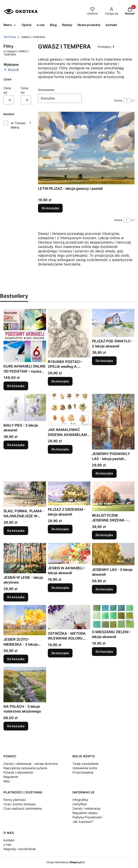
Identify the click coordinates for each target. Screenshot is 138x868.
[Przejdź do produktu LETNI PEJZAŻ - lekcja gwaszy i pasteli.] (86, 148)
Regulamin (11, 777)
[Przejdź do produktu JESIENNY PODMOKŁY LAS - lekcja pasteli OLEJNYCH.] (113, 422)
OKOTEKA (10, 37)
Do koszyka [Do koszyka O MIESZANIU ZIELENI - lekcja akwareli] (104, 651)
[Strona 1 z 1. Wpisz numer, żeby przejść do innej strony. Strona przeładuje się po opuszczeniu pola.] (127, 101)
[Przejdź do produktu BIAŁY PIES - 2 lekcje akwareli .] (25, 407)
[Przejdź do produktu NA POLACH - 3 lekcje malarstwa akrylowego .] (25, 685)
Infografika (80, 800)
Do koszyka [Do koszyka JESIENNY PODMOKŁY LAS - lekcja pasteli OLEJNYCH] (104, 473)
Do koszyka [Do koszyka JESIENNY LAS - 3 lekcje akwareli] (104, 589)
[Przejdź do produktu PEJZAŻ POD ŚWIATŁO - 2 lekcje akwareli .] (113, 323)
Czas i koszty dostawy (20, 804)
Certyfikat (80, 804)
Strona (118, 100)
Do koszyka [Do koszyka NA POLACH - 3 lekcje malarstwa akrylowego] (16, 726)
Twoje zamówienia (85, 764)
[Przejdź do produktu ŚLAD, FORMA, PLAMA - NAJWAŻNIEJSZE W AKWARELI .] (25, 494)
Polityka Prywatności (87, 817)
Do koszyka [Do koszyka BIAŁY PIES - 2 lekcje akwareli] (16, 445)
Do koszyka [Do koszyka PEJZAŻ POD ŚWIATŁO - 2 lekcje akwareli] (104, 361)
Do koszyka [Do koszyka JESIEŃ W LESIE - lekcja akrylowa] (16, 597)
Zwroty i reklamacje (86, 808)
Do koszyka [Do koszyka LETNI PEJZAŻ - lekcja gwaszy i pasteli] (50, 208)
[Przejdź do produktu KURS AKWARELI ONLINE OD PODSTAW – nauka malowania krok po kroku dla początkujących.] (25, 336)
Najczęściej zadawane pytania (25, 768)
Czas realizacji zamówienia (23, 808)
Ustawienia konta (85, 768)
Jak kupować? (83, 822)
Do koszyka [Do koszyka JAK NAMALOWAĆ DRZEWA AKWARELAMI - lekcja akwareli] (60, 449)
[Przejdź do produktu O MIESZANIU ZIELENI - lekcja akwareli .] (113, 616)
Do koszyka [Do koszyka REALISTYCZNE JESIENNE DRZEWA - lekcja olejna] (104, 535)
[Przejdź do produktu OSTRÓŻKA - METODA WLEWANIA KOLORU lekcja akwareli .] (69, 617)
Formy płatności (15, 800)
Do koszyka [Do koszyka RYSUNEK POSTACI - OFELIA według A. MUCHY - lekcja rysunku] (60, 381)
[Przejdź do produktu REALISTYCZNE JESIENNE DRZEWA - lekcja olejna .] (113, 496)
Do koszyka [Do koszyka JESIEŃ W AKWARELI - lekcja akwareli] (60, 587)
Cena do (24, 90)
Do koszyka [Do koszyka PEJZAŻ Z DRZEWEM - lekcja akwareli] (60, 529)
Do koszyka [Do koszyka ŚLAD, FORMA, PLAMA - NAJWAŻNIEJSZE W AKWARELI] (16, 531)
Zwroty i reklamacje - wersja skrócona (31, 764)
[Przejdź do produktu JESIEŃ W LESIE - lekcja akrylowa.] (25, 558)
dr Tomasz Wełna (18, 125)
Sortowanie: (46, 90)
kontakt (9, 840)
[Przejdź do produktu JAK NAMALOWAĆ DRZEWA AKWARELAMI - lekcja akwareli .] (69, 410)
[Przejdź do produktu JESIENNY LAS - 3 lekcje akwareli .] (113, 554)
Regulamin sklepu (85, 813)
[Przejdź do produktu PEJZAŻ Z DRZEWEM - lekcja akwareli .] (69, 493)
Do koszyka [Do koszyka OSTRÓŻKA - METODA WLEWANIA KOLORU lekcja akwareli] (60, 653)
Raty (7, 781)
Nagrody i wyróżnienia (20, 849)
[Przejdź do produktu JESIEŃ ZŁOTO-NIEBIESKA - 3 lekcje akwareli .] (25, 620)
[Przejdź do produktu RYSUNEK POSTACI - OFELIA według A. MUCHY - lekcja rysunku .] (69, 333)
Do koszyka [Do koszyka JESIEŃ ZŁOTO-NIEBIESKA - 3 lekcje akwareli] (16, 659)
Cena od (7, 90)
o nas (7, 844)
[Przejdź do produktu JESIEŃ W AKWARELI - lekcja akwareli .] (69, 553)
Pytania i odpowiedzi (18, 772)
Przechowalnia (83, 772)
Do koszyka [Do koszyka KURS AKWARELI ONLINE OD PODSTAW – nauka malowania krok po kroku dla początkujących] (16, 386)
